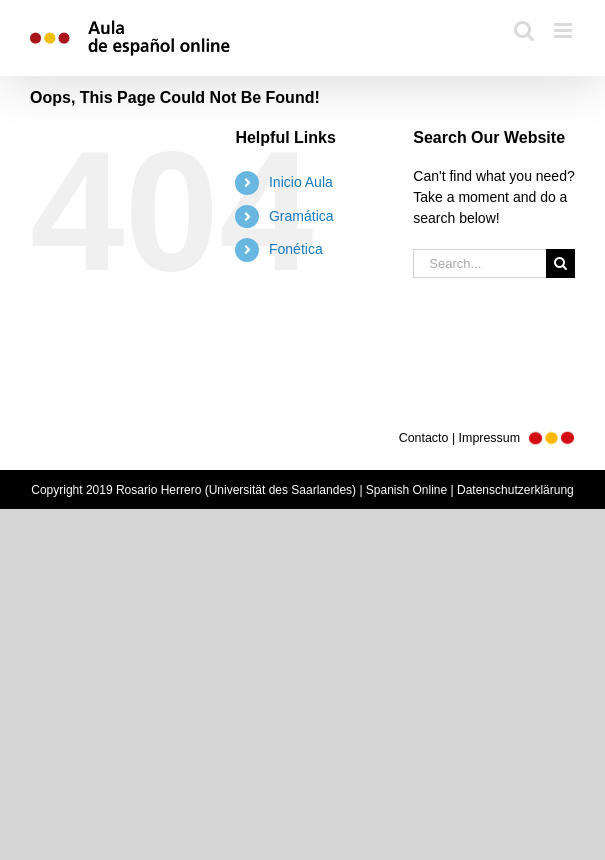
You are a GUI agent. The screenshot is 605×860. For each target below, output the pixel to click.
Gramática (301, 216)
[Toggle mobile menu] (564, 30)
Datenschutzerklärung (515, 490)
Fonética (296, 249)
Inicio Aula (301, 182)
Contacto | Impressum (487, 438)
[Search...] (479, 263)
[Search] (560, 263)
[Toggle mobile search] (524, 30)
